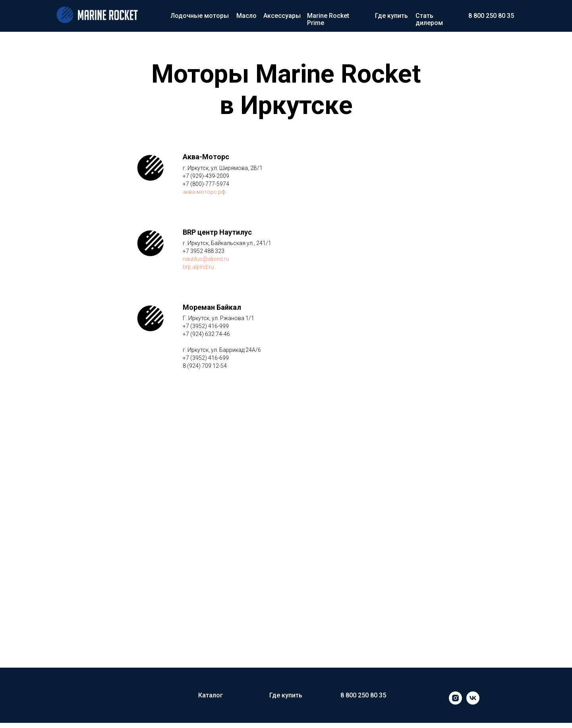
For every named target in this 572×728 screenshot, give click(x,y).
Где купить (391, 16)
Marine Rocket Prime (328, 19)
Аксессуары (282, 16)
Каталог (211, 695)
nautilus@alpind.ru (206, 259)
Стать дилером (429, 19)
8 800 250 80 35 (491, 16)
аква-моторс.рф (204, 192)
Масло (246, 16)
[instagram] (455, 702)
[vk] (473, 702)
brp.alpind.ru (198, 267)
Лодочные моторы (200, 16)
